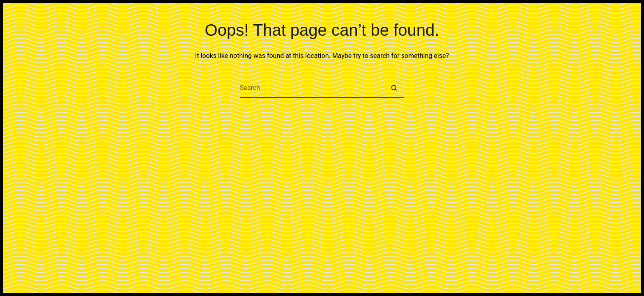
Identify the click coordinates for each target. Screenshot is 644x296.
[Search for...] (312, 88)
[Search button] (394, 88)
